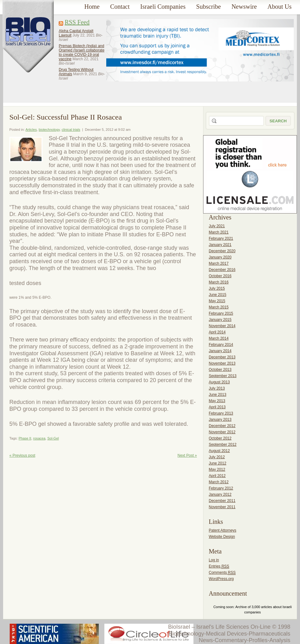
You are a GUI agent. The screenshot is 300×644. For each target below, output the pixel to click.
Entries (219, 566)
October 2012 (220, 438)
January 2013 (220, 420)
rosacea (39, 438)
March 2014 (219, 338)
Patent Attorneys (222, 530)
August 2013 (219, 382)
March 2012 (219, 482)
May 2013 (217, 401)
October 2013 (220, 370)
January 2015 (220, 320)
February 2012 (221, 488)
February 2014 (221, 345)
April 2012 (217, 476)
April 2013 (217, 407)
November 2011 (222, 507)
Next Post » (187, 455)
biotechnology (49, 130)
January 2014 (220, 351)
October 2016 (220, 276)
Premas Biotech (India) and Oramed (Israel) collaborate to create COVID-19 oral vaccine (82, 52)
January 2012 (220, 494)
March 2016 (219, 282)
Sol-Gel (53, 438)
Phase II (25, 438)
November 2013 (222, 363)
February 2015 (221, 313)
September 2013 (223, 376)
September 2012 (223, 445)
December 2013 (222, 357)
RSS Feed (77, 22)
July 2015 (217, 288)
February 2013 (221, 413)
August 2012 (219, 451)
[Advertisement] (130, 56)
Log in (214, 560)
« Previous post (22, 455)
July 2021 (217, 226)
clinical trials (71, 130)
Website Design (222, 537)
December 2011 (222, 501)
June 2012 (217, 463)
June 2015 (217, 295)
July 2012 (217, 457)
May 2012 (217, 469)
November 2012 (222, 432)
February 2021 (221, 238)
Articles (31, 130)
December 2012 (222, 426)
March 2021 (219, 232)
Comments (222, 573)
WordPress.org (221, 579)
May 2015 (217, 301)
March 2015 (219, 307)
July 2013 (217, 388)
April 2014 (217, 332)
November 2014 (222, 326)
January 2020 (220, 257)
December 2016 (222, 270)
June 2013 (217, 395)
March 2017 (219, 263)
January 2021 (220, 245)
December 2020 (222, 251)
